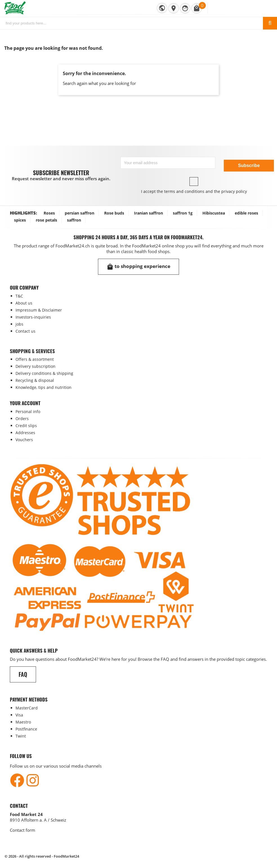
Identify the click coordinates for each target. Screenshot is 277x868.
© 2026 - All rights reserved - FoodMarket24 (42, 856)
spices (20, 220)
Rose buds (114, 213)
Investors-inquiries (33, 317)
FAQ (23, 674)
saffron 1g (183, 213)
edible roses (246, 213)
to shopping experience (138, 266)
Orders (22, 419)
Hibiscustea (214, 213)
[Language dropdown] (162, 8)
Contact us (25, 331)
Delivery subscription (35, 366)
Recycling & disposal (35, 380)
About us (24, 303)
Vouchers (24, 440)
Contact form (23, 830)
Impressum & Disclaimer (39, 310)
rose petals (46, 220)
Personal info (28, 412)
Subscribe (249, 165)
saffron (74, 220)
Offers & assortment (35, 359)
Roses (49, 213)
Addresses (25, 433)
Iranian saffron (148, 213)
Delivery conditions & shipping (44, 373)
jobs (19, 324)
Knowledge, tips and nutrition (43, 387)
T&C (19, 296)
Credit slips (26, 426)
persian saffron (80, 213)
